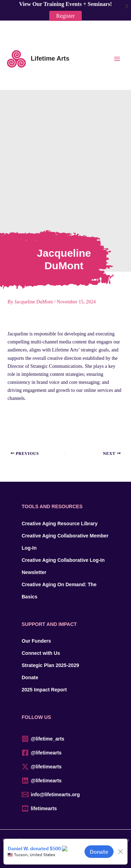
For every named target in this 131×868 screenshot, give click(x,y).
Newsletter (34, 572)
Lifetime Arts (50, 59)
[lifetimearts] (65, 808)
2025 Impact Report (44, 690)
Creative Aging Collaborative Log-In (63, 560)
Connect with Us (41, 653)
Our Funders (36, 641)
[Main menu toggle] (117, 59)
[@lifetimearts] (65, 753)
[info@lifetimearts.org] (65, 795)
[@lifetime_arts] (65, 739)
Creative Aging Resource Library (60, 524)
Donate (30, 677)
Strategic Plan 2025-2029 (50, 665)
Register (65, 13)
